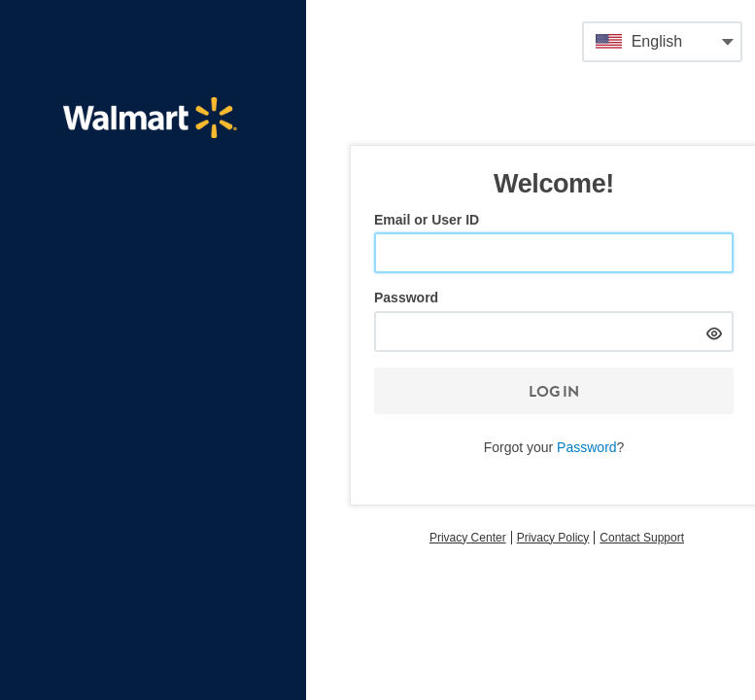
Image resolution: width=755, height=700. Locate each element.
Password (406, 297)
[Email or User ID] (554, 253)
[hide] (714, 331)
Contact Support (642, 538)
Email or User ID (427, 220)
